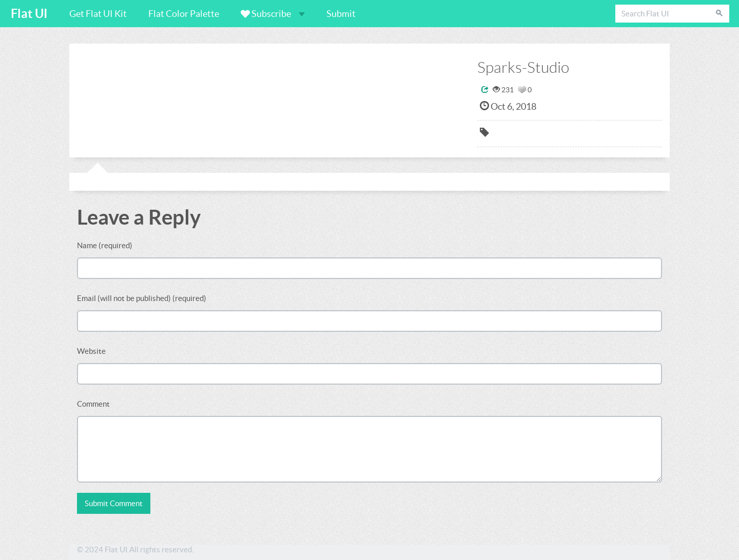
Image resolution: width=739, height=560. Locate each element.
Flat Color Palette (184, 14)
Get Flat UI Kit (98, 14)
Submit (341, 14)
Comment (93, 404)
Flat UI (29, 14)
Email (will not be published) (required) (142, 298)
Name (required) (105, 245)
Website (91, 351)
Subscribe (273, 14)
